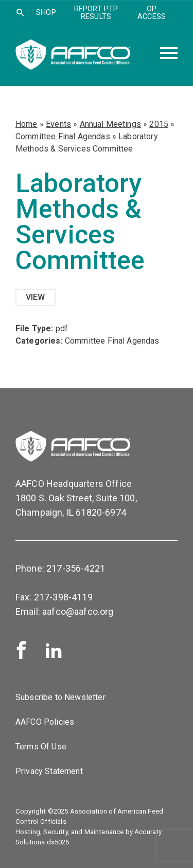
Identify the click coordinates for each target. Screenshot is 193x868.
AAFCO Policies (45, 722)
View (36, 297)
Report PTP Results (96, 13)
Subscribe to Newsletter (60, 697)
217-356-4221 (76, 568)
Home (27, 124)
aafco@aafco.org (78, 611)
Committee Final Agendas (63, 136)
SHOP (46, 12)
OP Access (152, 13)
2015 (159, 124)
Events (58, 124)
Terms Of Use (41, 747)
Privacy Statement (49, 771)
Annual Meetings (110, 124)
